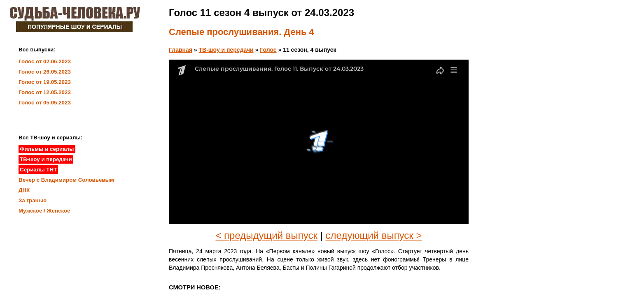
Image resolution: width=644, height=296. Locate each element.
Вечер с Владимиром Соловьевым (66, 180)
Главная (181, 50)
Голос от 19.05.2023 (45, 82)
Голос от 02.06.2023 (45, 61)
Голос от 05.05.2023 (45, 103)
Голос (268, 50)
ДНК (24, 190)
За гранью (33, 200)
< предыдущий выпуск (266, 235)
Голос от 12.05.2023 (45, 92)
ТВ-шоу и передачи (226, 50)
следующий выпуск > (374, 235)
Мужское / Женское (44, 211)
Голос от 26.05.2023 (45, 72)
